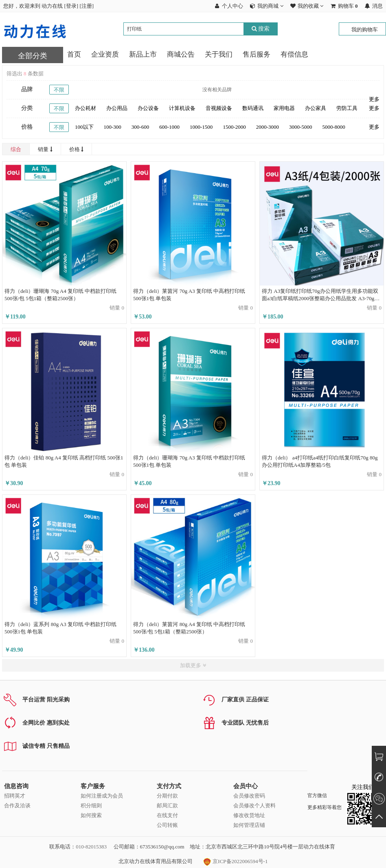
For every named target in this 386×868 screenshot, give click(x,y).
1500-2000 (234, 127)
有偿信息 (294, 54)
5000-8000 (333, 127)
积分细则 (91, 805)
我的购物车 (365, 30)
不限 (59, 90)
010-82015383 (91, 847)
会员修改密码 (249, 796)
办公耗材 (86, 108)
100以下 (84, 127)
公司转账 (167, 825)
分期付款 (167, 796)
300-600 (140, 127)
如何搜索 (91, 815)
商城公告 (181, 54)
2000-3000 (268, 127)
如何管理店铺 (249, 825)
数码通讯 (253, 108)
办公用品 (117, 108)
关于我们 (219, 54)
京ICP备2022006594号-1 (235, 861)
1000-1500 (201, 127)
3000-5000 (300, 127)
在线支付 (167, 815)
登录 (71, 6)
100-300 (113, 127)
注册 (87, 6)
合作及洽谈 (17, 805)
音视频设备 (219, 108)
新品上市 (143, 54)
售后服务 (257, 54)
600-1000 (169, 127)
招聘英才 (15, 796)
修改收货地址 (249, 815)
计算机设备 (182, 108)
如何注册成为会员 (102, 796)
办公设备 (148, 108)
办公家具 (316, 108)
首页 (74, 54)
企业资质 (105, 54)
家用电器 (284, 108)
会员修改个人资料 (254, 805)
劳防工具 (347, 108)
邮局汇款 (167, 805)
